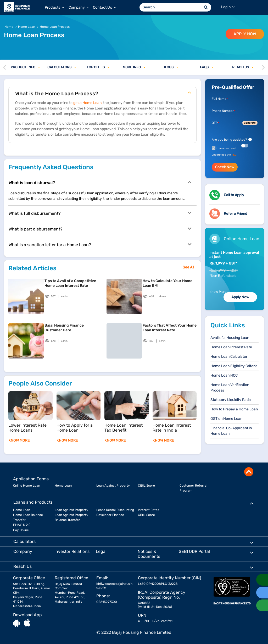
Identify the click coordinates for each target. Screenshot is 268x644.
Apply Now (240, 297)
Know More (218, 292)
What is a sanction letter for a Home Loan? (100, 244)
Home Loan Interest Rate (231, 347)
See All (188, 267)
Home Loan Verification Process (230, 388)
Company (79, 7)
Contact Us (104, 7)
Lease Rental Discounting (115, 510)
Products (55, 7)
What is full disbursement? (100, 213)
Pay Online (21, 530)
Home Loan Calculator (229, 357)
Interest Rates (149, 510)
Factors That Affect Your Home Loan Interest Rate (170, 328)
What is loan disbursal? (100, 182)
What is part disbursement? (100, 229)
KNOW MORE (19, 440)
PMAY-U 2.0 (22, 525)
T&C (234, 155)
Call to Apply (234, 195)
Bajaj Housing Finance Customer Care (64, 328)
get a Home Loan (87, 103)
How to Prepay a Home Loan (234, 409)
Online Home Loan (27, 486)
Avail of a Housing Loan (230, 338)
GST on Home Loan (226, 419)
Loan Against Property (113, 486)
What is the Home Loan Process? (103, 92)
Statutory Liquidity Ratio (231, 400)
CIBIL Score (146, 486)
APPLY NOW (245, 34)
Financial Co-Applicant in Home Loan (231, 431)
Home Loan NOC (224, 375)
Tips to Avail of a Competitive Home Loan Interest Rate (70, 283)
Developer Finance (110, 515)
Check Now (225, 167)
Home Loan (63, 486)
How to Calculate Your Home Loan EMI (167, 283)
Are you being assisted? (232, 140)
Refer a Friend (235, 214)
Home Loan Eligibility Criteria (234, 366)
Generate (250, 123)
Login (228, 7)
